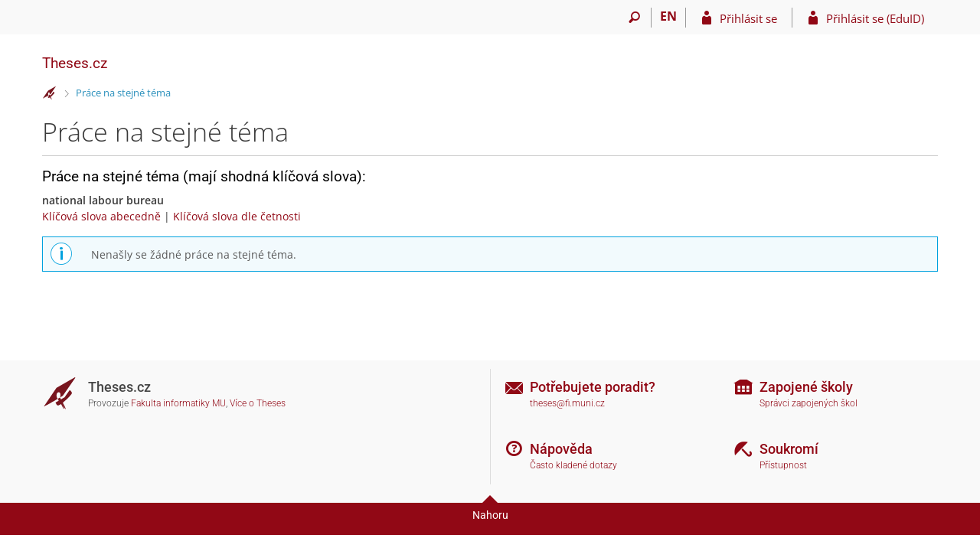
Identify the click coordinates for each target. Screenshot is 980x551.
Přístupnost (783, 465)
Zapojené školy (806, 387)
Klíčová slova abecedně (101, 216)
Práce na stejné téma (123, 93)
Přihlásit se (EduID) (875, 18)
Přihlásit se (748, 18)
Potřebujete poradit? (593, 387)
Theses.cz (75, 63)
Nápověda (561, 449)
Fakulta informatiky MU (178, 403)
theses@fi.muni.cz (567, 403)
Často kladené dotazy (573, 465)
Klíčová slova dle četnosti (237, 216)
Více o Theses (258, 403)
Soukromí (789, 449)
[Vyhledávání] (634, 18)
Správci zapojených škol (808, 403)
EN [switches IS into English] (668, 16)
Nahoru (490, 515)
